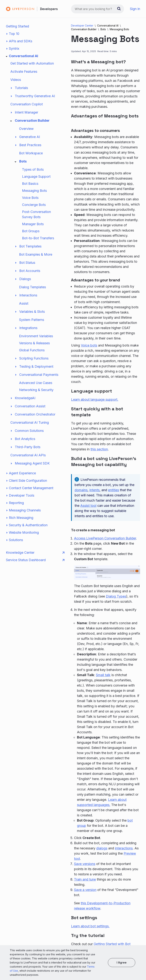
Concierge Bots (34, 205)
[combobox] (98, 9)
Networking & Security (36, 390)
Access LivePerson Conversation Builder (105, 538)
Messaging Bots (34, 191)
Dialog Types (116, 596)
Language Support (36, 177)
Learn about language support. (95, 399)
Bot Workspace (31, 153)
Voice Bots (30, 198)
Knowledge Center (35, 553)
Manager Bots (33, 224)
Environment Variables (36, 336)
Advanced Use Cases (36, 383)
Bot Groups (31, 231)
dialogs (102, 848)
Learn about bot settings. (90, 926)
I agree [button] (122, 962)
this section (99, 449)
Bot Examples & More (36, 254)
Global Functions (32, 350)
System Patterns (32, 320)
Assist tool (88, 506)
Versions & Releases (34, 343)
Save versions (85, 864)
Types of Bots (33, 169)
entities (114, 490)
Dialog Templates (32, 287)
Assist (24, 303)
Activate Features (24, 72)
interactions (124, 848)
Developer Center (82, 26)
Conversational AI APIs (28, 455)
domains (81, 490)
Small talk (103, 675)
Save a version (85, 890)
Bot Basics (30, 184)
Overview (26, 129)
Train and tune (85, 879)
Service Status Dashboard (35, 560)
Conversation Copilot (27, 104)
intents (94, 490)
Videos (16, 80)
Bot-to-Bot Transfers (38, 238)
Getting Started (17, 26)
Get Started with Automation (32, 63)
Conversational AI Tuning (30, 422)
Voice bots (89, 345)
